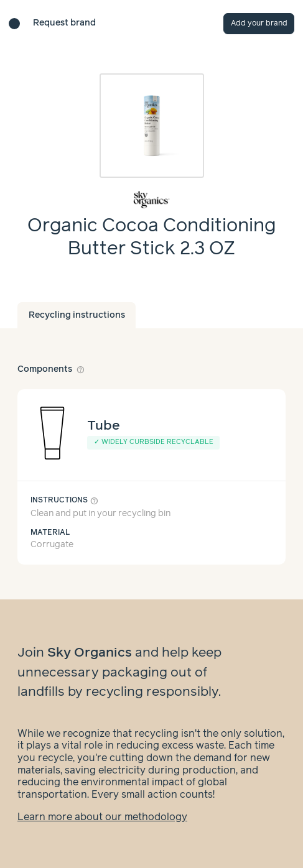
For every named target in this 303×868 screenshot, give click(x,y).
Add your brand (259, 23)
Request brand (64, 23)
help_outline (81, 369)
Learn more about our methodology (102, 817)
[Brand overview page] (151, 200)
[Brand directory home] (14, 24)
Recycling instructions (77, 315)
